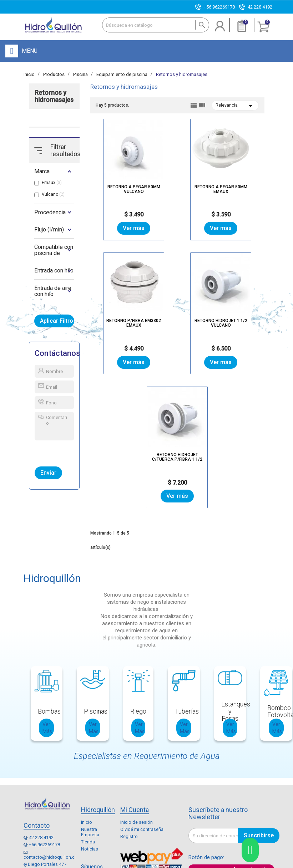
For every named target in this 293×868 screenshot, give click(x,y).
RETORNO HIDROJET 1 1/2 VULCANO (134, 320)
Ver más (119, 228)
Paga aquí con (211, 813)
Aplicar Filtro (57, 321)
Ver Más (47, 670)
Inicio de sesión (137, 765)
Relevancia (235, 106)
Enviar (48, 473)
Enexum (213, 863)
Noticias (90, 792)
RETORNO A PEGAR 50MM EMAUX (177, 186)
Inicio (87, 765)
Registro (129, 779)
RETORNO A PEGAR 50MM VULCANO (119, 186)
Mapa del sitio (156, 863)
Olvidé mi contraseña (142, 772)
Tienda (88, 784)
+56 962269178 (219, 7)
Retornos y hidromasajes (54, 96)
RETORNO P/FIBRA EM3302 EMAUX (235, 186)
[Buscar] (156, 25)
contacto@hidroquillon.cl (50, 800)
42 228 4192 (260, 7)
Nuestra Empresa (90, 775)
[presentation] (68, 452)
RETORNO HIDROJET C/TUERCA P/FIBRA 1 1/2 (221, 320)
